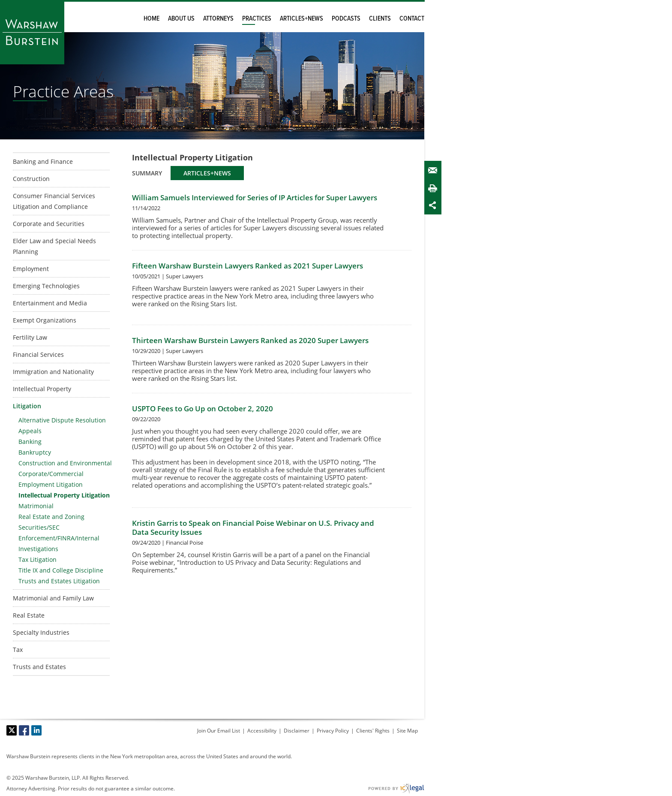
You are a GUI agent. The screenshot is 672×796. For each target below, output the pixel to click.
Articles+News (301, 19)
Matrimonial (36, 506)
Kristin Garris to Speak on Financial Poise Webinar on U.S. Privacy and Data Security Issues (253, 528)
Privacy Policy (333, 731)
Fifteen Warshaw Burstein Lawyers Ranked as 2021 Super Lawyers (247, 266)
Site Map (407, 731)
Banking (30, 442)
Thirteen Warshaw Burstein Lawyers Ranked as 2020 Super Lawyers (250, 340)
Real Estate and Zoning (51, 517)
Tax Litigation (37, 559)
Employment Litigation (51, 484)
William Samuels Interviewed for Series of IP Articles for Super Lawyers (255, 197)
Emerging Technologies (46, 286)
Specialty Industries (41, 632)
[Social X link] (12, 730)
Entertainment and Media (50, 303)
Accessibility (262, 731)
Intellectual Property (42, 389)
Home (151, 19)
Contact (412, 19)
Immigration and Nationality (53, 372)
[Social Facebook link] (24, 730)
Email (435, 170)
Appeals (30, 431)
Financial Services (38, 354)
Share (435, 205)
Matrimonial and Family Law (53, 598)
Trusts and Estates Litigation (59, 581)
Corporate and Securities (49, 224)
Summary (147, 173)
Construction (31, 179)
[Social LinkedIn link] (36, 730)
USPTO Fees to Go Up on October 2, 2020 (202, 409)
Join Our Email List (219, 731)
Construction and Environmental (65, 463)
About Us (181, 19)
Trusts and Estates (39, 667)
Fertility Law (30, 337)
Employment (31, 269)
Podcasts (346, 19)
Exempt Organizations (45, 320)
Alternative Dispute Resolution (62, 420)
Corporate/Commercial (51, 474)
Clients (380, 19)
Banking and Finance (43, 161)
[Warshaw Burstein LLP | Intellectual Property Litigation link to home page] (32, 32)
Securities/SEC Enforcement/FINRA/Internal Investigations (59, 538)
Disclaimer (297, 731)
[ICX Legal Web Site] (396, 788)
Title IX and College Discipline (61, 570)
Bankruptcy (35, 452)
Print (435, 188)
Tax (18, 650)
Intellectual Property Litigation (64, 495)
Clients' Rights (373, 731)
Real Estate (29, 615)
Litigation (27, 406)
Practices (257, 19)
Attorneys (218, 19)
